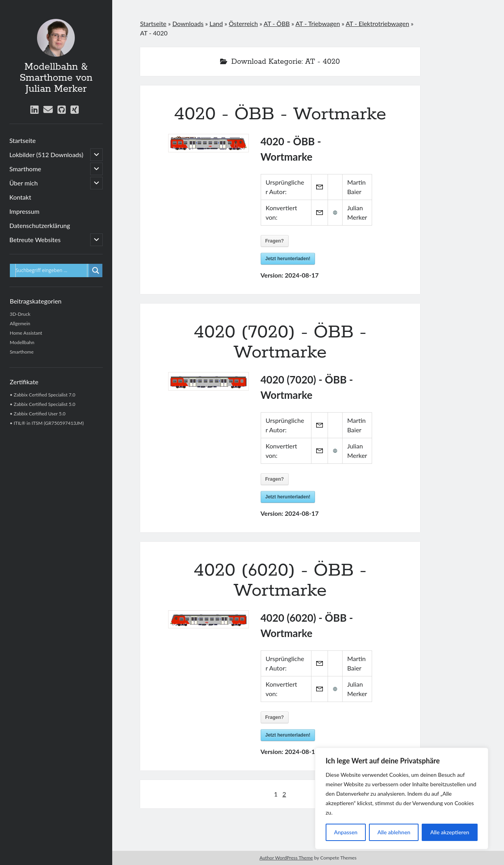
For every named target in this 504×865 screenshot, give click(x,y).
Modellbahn (22, 342)
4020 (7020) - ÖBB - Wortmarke (280, 342)
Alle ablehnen (394, 832)
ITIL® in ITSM (28, 423)
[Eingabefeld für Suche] (51, 270)
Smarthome (25, 169)
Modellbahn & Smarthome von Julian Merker (56, 78)
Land (216, 23)
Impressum (24, 211)
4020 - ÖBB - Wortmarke (280, 114)
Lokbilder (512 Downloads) (46, 155)
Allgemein (20, 323)
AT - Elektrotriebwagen (377, 23)
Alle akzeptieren (450, 832)
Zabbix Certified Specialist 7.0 (45, 395)
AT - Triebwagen (318, 23)
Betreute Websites (35, 240)
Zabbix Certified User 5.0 (40, 414)
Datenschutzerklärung (40, 225)
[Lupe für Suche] (96, 270)
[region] (402, 798)
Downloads (188, 23)
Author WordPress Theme (286, 858)
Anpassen (346, 832)
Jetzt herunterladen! (288, 259)
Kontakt (20, 197)
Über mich (24, 183)
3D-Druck (20, 314)
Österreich (243, 23)
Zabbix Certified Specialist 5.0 (45, 404)
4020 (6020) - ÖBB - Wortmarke (280, 581)
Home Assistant (26, 333)
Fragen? (275, 241)
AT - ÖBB (277, 23)
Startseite (23, 140)
